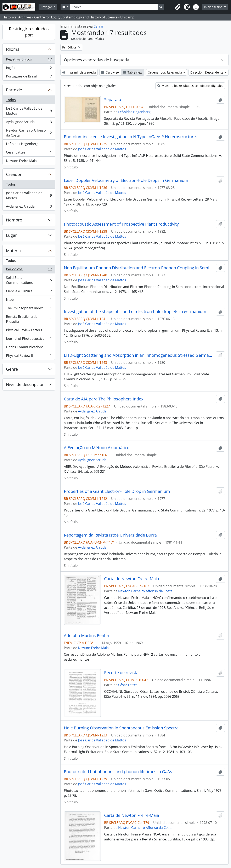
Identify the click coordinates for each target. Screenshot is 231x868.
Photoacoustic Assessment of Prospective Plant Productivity (121, 224)
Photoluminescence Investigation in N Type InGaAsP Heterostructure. (130, 137)
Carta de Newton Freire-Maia (132, 579)
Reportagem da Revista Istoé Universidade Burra (110, 535)
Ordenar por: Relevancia (165, 72)
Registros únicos (29, 60)
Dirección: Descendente (207, 72)
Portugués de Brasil (29, 77)
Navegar (47, 7)
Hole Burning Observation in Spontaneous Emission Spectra (121, 728)
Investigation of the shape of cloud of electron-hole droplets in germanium (135, 312)
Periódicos (29, 270)
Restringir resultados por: (29, 32)
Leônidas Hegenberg (29, 145)
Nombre (14, 220)
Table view (133, 72)
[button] (178, 7)
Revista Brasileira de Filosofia (29, 319)
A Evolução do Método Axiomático (97, 448)
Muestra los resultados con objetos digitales (190, 86)
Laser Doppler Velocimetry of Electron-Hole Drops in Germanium (126, 180)
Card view (110, 72)
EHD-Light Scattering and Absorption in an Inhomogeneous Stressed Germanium (139, 355)
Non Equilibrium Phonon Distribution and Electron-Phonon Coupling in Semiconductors (139, 268)
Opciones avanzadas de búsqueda (97, 60)
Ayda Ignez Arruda (29, 123)
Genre (12, 369)
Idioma (13, 49)
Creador (14, 174)
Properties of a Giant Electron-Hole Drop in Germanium (117, 491)
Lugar (11, 235)
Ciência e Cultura (29, 292)
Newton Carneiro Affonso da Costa (29, 133)
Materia (13, 251)
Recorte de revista (121, 673)
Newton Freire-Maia (29, 162)
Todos (11, 100)
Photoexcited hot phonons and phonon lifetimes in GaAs (118, 772)
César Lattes (29, 153)
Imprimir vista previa (79, 72)
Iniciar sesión (214, 7)
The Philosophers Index (29, 309)
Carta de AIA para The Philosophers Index (104, 399)
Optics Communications (29, 348)
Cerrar (99, 26)
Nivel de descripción (25, 384)
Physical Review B (29, 356)
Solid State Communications (29, 280)
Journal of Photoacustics (29, 339)
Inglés (29, 69)
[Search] (114, 7)
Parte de (14, 90)
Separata (113, 100)
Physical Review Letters (29, 331)
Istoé (29, 300)
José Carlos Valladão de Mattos (29, 111)
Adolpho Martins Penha (86, 636)
